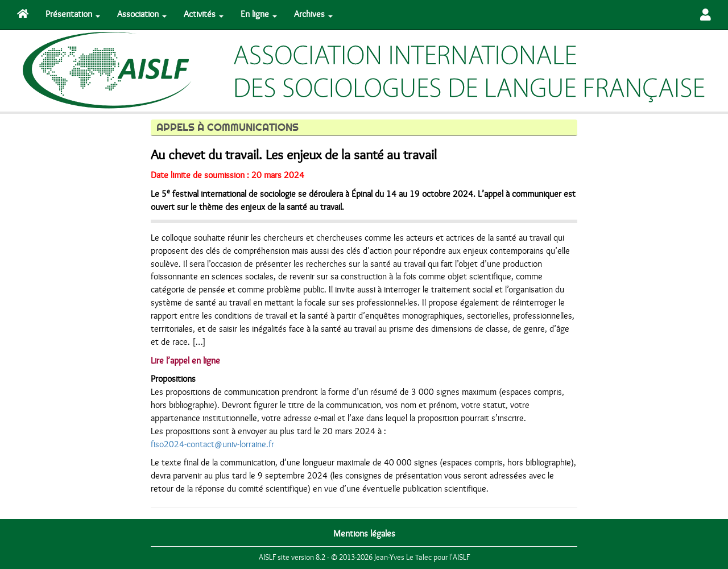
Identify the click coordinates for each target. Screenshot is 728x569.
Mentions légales (364, 534)
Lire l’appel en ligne (185, 361)
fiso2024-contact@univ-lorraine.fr (212, 444)
